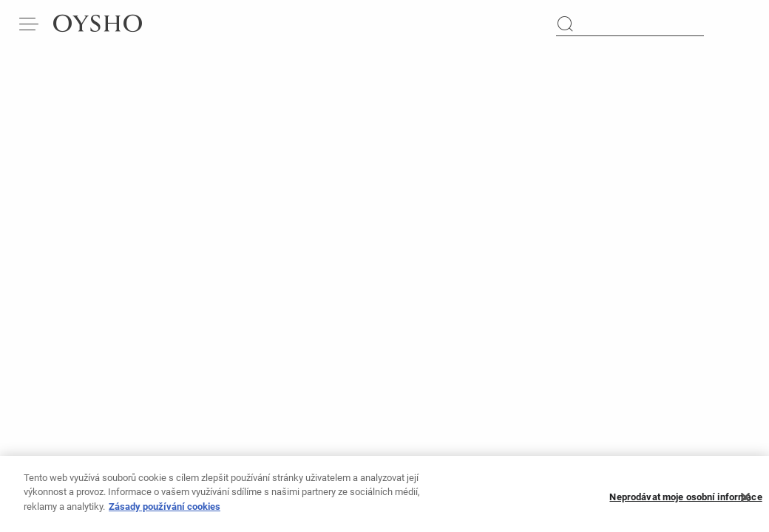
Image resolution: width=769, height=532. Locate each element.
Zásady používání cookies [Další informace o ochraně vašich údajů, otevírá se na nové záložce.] (165, 511)
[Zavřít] (745, 501)
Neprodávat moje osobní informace (685, 501)
